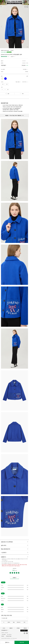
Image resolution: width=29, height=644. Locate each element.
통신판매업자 (4, 634)
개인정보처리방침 (9, 636)
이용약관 (3, 636)
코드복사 (12, 50)
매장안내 (25, 628)
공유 (7, 94)
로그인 (4, 628)
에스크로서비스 (9, 634)
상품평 (12, 57)
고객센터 (18, 628)
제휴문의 (11, 628)
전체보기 (14, 578)
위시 (22, 94)
